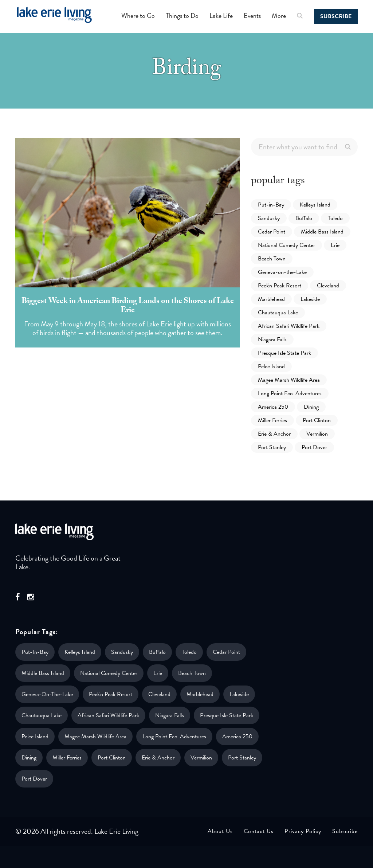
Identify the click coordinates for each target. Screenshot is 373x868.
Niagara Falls (272, 339)
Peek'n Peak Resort (280, 286)
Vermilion (317, 434)
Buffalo (304, 218)
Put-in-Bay (271, 205)
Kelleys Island (315, 205)
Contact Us (259, 831)
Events (252, 15)
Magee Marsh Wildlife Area (289, 380)
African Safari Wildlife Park (289, 326)
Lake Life (221, 15)
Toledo (335, 218)
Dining (311, 407)
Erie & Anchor (274, 434)
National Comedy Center (286, 245)
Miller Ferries (272, 420)
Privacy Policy (303, 831)
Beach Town (272, 259)
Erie (335, 245)
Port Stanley (272, 447)
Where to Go (138, 15)
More (279, 15)
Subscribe (336, 16)
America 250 (273, 407)
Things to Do (182, 15)
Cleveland (328, 286)
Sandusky (269, 218)
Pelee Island (271, 366)
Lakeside (310, 299)
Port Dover (314, 447)
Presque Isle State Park (284, 353)
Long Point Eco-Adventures (290, 393)
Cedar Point (272, 232)
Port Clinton (317, 420)
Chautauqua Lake (278, 313)
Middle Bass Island (322, 232)
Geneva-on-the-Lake (282, 272)
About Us (220, 831)
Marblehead (271, 299)
